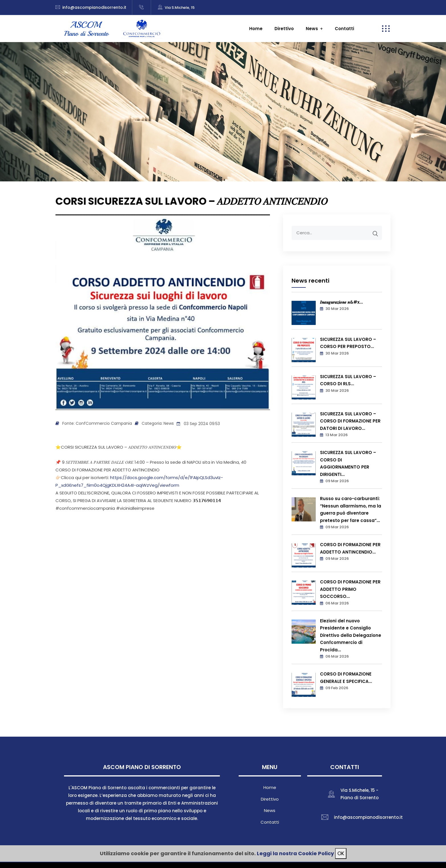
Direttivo (284, 29)
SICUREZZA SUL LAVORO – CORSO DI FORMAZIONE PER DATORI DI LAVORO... (350, 421)
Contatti (344, 29)
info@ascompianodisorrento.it (94, 7)
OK (341, 853)
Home (256, 29)
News (312, 29)
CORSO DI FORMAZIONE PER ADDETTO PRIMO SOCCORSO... (350, 589)
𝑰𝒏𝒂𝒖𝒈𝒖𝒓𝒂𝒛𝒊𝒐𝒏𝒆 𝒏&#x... (341, 302)
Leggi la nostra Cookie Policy (295, 853)
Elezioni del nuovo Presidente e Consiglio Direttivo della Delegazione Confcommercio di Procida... (351, 635)
